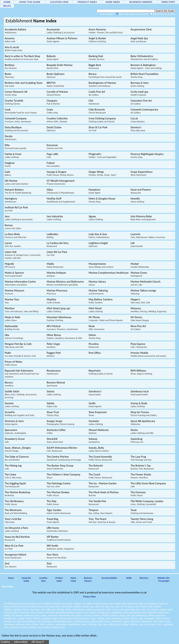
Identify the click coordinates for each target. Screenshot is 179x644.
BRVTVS (55, 84)
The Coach (100, 476)
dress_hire (141, 610)
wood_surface (44, 627)
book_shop (61, 607)
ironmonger (142, 615)
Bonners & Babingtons (146, 66)
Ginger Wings (102, 173)
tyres (160, 624)
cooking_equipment (95, 610)
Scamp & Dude (139, 405)
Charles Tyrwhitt (14, 102)
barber (7, 607)
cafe (92, 607)
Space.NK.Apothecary (143, 423)
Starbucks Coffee (56, 431)
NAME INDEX (113, 2)
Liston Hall (23, 255)
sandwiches (146, 621)
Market (140, 265)
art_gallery (87, 604)
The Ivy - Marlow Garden (103, 485)
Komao (13, 227)
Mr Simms (140, 319)
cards (137, 607)
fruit (52, 612)
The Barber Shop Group (60, 467)
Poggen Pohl (54, 354)
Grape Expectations (142, 173)
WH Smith (60, 547)
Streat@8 (55, 440)
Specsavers (15, 431)
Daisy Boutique (16, 129)
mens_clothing (97, 618)
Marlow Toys (12, 301)
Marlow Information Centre (20, 283)
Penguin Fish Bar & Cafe (18, 345)
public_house (104, 621)
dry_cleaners (153, 610)
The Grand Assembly (100, 458)
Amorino (10, 40)
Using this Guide (26, 579)
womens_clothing (28, 627)
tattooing (113, 624)
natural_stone (59, 627)
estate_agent (166, 610)
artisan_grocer (100, 604)
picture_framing (74, 621)
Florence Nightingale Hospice (147, 156)
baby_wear (144, 604)
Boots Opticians (56, 75)
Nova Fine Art (138, 328)
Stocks (142, 431)
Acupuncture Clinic (141, 29)
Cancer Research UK (16, 93)
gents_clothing (98, 612)
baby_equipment (130, 604)
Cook (21, 111)
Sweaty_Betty (99, 449)
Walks (129, 578)
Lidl (137, 245)
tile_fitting (124, 624)
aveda (118, 604)
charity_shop (146, 607)
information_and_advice (70, 615)
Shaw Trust (53, 414)
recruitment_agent (120, 621)
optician (8, 621)
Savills (95, 405)
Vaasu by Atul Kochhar (17, 538)
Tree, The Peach (102, 520)
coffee (68, 610)
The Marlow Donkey (58, 494)
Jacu (19, 218)
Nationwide (12, 328)
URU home (57, 529)
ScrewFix (19, 414)
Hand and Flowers (141, 191)
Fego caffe (52, 156)
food (47, 612)
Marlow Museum (15, 292)
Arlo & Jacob (14, 49)
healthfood (28, 615)
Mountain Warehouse (59, 319)
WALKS (7, 6)
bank (162, 604)
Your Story (57, 556)
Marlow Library (97, 283)
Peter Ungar (53, 345)
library (71, 618)
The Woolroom (16, 512)
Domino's (138, 129)
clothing (60, 610)
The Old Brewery (14, 503)
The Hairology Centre (59, 485)
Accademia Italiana (15, 31)
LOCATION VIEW (59, 2)
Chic (94, 102)
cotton (108, 610)
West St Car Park (14, 547)
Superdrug (137, 440)
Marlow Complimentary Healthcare (109, 273)
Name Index (73, 579)
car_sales (115, 607)
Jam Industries (55, 218)
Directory (144, 578)
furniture (70, 612)
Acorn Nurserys (105, 31)
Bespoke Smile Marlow (60, 66)
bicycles (41, 607)
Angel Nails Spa (139, 40)
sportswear (9, 624)
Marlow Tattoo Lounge (143, 292)
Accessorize (61, 31)
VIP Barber (59, 538)
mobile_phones (130, 618)
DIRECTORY (168, 2)
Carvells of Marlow (57, 93)
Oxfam (95, 336)
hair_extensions (150, 612)
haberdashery (135, 612)
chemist (157, 607)
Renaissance (54, 372)
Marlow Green (139, 274)
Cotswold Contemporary (144, 111)
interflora (106, 615)
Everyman (55, 147)
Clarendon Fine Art (141, 102)
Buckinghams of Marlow (102, 84)
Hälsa (60, 191)
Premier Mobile (148, 354)
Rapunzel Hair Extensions (22, 374)
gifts (125, 612)
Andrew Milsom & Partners (62, 40)
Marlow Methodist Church (146, 283)
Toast (142, 512)
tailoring (93, 624)
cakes (97, 607)
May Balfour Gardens (101, 301)
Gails (8, 173)
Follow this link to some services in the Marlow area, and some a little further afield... (50, 636)
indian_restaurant (49, 615)
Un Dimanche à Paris (16, 529)
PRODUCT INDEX (87, 2)
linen (77, 618)
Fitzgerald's (103, 156)
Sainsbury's (95, 393)
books (70, 607)
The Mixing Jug (13, 467)
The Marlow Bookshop (17, 494)
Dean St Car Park (98, 129)
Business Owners (88, 579)
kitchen (29, 618)
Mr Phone (106, 319)
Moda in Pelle (12, 319)
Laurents (148, 236)
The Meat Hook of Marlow (104, 494)
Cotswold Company (18, 120)
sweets (84, 624)
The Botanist (96, 467)
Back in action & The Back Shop (22, 58)
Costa (52, 111)
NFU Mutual (62, 328)
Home (11, 578)
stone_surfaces (47, 624)
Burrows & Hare (140, 84)
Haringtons (11, 200)
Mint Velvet (96, 310)
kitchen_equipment (42, 618)
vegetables (168, 624)
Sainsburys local (140, 393)
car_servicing (127, 607)
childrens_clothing (12, 610)
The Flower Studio (141, 476)
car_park (105, 607)
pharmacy (47, 621)
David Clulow (54, 129)
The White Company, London (147, 503)
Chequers (53, 102)
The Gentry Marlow (64, 458)
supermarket (61, 624)
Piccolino (94, 345)
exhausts (8, 612)
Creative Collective (57, 120)
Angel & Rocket (97, 40)
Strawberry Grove (15, 440)
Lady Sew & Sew (99, 236)
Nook (97, 328)
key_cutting (19, 618)
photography (59, 621)
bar (167, 604)
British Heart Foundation (144, 75)
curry (115, 610)
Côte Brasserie (97, 111)
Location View (43, 579)
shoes (168, 621)
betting (33, 607)
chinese (26, 610)
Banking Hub (97, 58)
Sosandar (96, 423)
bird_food (50, 607)
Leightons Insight (98, 245)
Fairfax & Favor (13, 156)
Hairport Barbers (18, 191)
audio (111, 604)
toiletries (134, 624)
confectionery (78, 610)
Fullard (53, 164)
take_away (103, 624)
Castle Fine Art (97, 93)
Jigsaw (96, 218)
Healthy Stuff (61, 200)
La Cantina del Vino (58, 245)
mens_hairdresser (114, 618)
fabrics (16, 612)
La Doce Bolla (16, 236)
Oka (14, 336)
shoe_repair (159, 621)
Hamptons (95, 191)
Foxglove (10, 164)
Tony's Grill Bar (13, 520)
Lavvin (13, 245)
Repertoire (101, 372)
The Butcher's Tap (142, 467)
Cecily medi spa (139, 93)
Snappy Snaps (60, 423)
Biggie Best (95, 66)
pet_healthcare (29, 621)
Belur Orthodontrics (144, 58)
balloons (154, 604)
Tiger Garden (59, 512)
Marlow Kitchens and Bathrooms (65, 283)
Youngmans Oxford (15, 556)
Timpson (101, 512)
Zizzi (52, 565)
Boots (9, 75)
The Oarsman (138, 494)
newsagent (149, 618)
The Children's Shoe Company (64, 476)
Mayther (53, 301)
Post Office (95, 353)
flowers (40, 612)
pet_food (17, 621)
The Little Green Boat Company (148, 485)
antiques (77, 604)
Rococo (9, 384)
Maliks (55, 265)
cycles (121, 610)
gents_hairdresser (114, 612)
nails (141, 618)
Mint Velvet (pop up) (58, 310)
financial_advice (28, 612)
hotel (37, 615)
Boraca (105, 75)
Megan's (140, 301)
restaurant (135, 621)
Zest (11, 565)
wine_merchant (11, 627)
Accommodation (109, 578)
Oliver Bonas (64, 336)
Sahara (54, 393)
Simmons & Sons (14, 423)
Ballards (53, 58)
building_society (81, 607)
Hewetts (137, 200)
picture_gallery (89, 621)
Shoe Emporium (98, 414)
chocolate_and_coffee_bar (43, 610)
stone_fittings (32, 624)
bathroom (16, 607)
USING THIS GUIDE (30, 2)
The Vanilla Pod (97, 503)
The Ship (53, 503)
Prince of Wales (13, 363)
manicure (85, 618)
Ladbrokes (52, 236)
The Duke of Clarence (17, 458)
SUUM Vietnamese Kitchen (62, 449)
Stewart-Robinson (99, 431)
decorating (130, 610)
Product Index (59, 579)
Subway (94, 440)
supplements (74, 624)
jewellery (8, 618)
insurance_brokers (92, 615)
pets (40, 621)
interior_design (118, 615)
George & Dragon (60, 173)
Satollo (52, 405)
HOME (7, 2)
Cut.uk (138, 120)
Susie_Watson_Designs (18, 449)
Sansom (12, 405)
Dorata (11, 138)
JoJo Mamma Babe (143, 218)
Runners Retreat (56, 384)
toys (141, 624)
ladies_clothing (60, 618)
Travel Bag (53, 520)
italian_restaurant (157, 615)
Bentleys (11, 66)
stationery (20, 624)
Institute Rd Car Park (16, 209)
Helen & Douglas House (102, 200)
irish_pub (131, 615)
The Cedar (13, 476)
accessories (67, 604)
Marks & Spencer (14, 274)
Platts (20, 354)
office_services (162, 618)
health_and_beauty (13, 615)
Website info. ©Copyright (164, 579)
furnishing (60, 612)
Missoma (148, 310)
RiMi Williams (141, 372)
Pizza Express (139, 345)
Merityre (22, 310)
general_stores (83, 612)
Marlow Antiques (56, 274)
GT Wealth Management (61, 182)
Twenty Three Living (142, 520)
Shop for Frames (144, 414)
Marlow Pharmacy (57, 292)
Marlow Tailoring (98, 292)
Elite (15, 147)
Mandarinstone (101, 265)
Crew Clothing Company (102, 120)
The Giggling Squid (15, 485)
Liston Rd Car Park (57, 253)
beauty (25, 607)
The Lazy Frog (141, 458)
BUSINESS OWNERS (141, 2)
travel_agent (150, 624)
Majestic (10, 265)
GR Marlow (16, 182)
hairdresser (164, 612)
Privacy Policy (90, 597)
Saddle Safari (21, 394)
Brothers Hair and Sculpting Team (24, 84)
